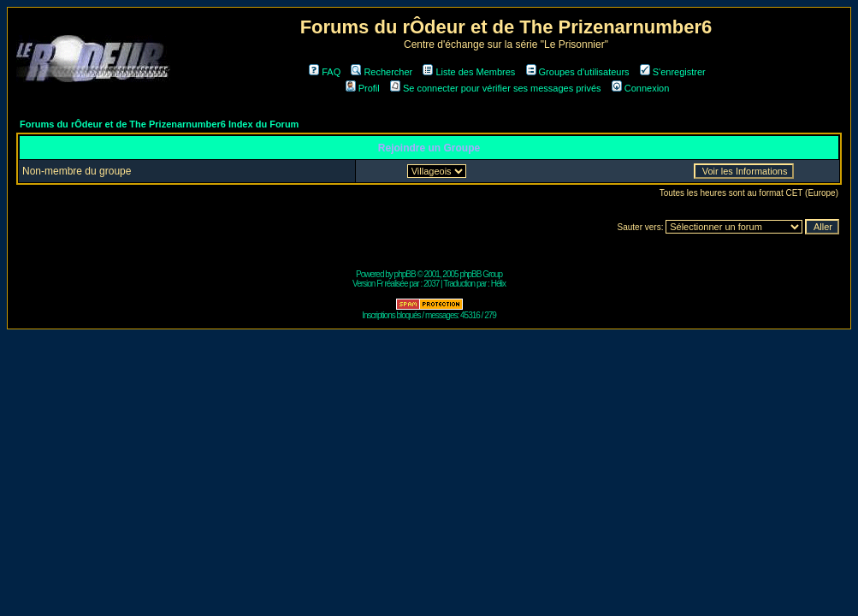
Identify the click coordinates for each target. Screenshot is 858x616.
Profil (363, 88)
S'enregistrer (673, 72)
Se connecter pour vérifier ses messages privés (496, 88)
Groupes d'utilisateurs (578, 72)
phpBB (405, 274)
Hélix (498, 284)
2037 (431, 284)
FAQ (325, 72)
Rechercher (382, 72)
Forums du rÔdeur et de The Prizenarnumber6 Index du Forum (159, 124)
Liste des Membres (469, 72)
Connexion (641, 88)
